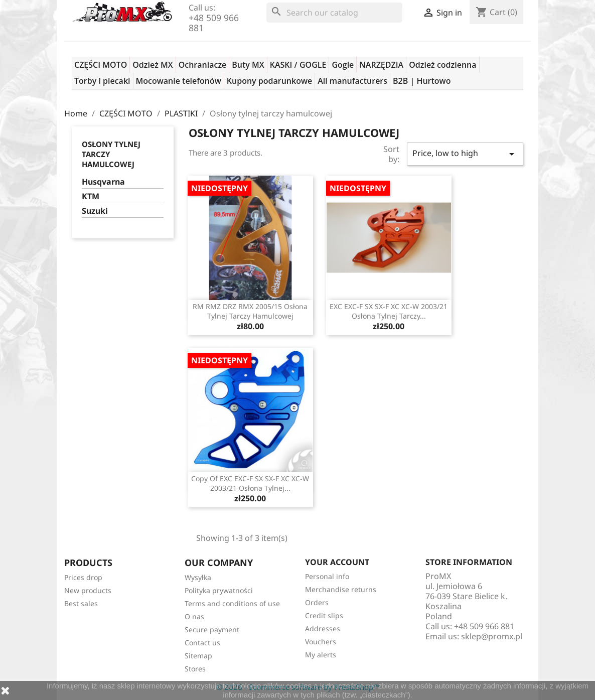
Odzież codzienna (442, 65)
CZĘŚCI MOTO (101, 65)
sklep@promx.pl (492, 636)
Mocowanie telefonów (179, 81)
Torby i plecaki (102, 81)
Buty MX (248, 65)
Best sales (81, 603)
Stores (195, 669)
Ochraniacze (203, 65)
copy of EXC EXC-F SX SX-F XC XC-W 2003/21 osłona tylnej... (250, 483)
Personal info (327, 576)
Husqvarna (103, 182)
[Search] (334, 13)
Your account (337, 562)
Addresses (323, 628)
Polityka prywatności (219, 590)
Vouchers (321, 642)
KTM (91, 196)
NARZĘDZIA (381, 65)
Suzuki (95, 211)
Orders (317, 602)
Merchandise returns (341, 589)
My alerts (321, 655)
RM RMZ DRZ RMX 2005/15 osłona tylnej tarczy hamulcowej (250, 311)
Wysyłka (198, 577)
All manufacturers (352, 81)
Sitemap (198, 656)
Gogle (343, 65)
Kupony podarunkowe (269, 81)
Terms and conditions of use (232, 603)
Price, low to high (465, 154)
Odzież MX (153, 65)
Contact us (202, 643)
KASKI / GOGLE (298, 65)
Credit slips (324, 615)
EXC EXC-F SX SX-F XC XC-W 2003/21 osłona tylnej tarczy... (389, 311)
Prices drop (83, 577)
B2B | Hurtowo (422, 81)
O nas (194, 616)
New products (88, 590)
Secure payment (212, 629)
